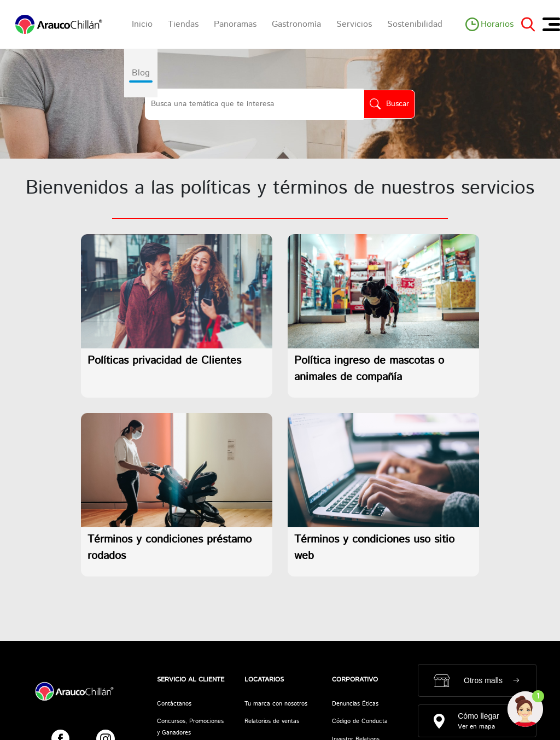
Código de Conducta (360, 721)
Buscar (398, 104)
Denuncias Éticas (355, 704)
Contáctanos (174, 704)
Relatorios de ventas (272, 721)
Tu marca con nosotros (276, 704)
